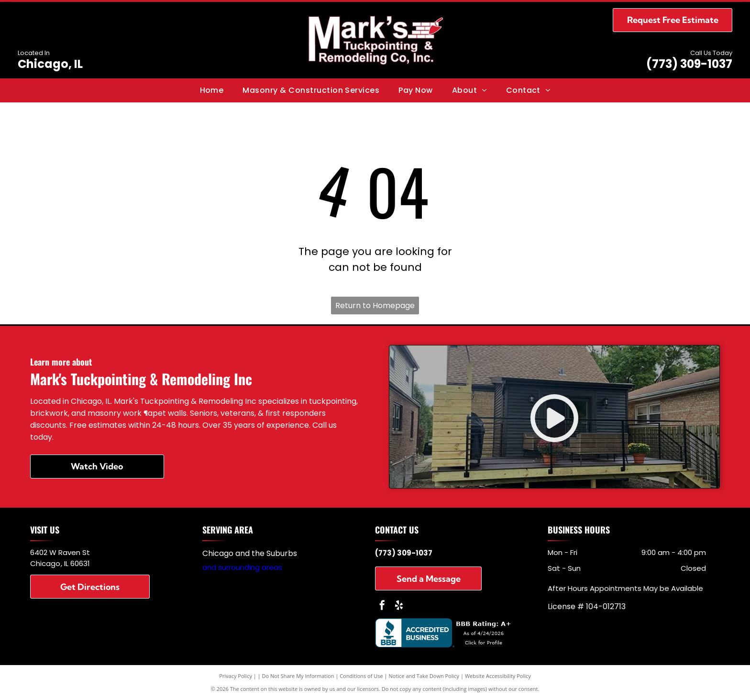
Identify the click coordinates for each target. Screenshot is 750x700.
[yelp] (399, 606)
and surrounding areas (242, 567)
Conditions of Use (361, 676)
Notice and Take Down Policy (424, 676)
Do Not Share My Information (298, 676)
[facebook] (382, 606)
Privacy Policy (236, 676)
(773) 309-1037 (689, 64)
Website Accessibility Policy (498, 676)
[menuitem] (212, 90)
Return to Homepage (375, 306)
